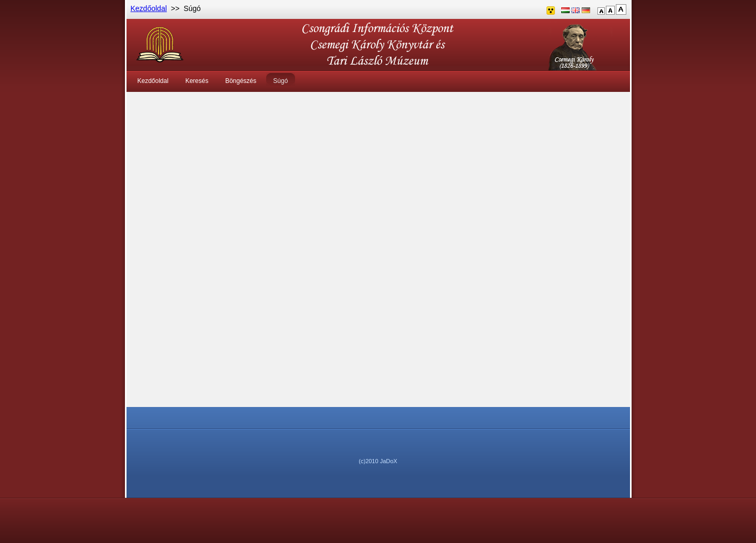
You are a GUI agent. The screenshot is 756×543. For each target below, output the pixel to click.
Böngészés (241, 81)
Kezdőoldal (149, 8)
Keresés (197, 81)
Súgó (280, 81)
